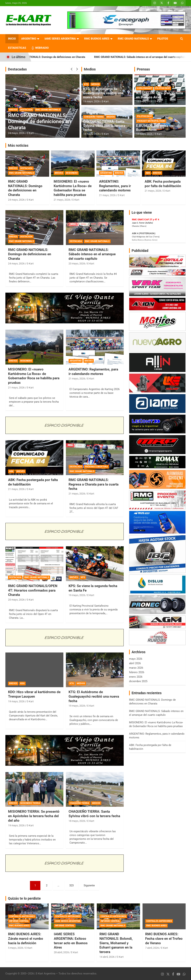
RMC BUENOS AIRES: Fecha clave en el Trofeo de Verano (164, 938)
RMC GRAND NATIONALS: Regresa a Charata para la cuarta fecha (94, 484)
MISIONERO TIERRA (30, 803)
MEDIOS (95, 84)
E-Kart (30, 133)
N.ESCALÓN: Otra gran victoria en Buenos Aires (159, 95)
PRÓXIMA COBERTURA (96, 467)
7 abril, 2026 (152, 948)
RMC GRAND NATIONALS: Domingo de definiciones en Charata (60, 57)
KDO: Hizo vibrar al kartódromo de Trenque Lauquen (34, 694)
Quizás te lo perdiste (24, 898)
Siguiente (89, 885)
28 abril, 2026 (61, 952)
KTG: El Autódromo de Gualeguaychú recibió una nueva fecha (103, 93)
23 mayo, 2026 (77, 264)
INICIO (12, 39)
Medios (90, 69)
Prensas (143, 69)
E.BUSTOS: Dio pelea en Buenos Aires (155, 128)
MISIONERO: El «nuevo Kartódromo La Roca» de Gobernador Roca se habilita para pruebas (73, 188)
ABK (148, 173)
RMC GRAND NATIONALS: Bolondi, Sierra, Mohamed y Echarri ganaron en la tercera (116, 943)
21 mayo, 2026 (62, 200)
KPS (83, 577)
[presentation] (72, 69)
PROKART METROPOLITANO (151, 121)
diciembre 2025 (138, 681)
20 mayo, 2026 (16, 600)
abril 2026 (135, 663)
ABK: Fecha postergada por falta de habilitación (163, 184)
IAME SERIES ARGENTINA (60, 39)
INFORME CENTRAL (19, 921)
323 (71, 885)
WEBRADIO (42, 48)
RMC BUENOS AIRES (97, 39)
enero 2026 (136, 677)
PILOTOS (163, 39)
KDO (22, 683)
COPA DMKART (145, 88)
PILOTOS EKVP (163, 88)
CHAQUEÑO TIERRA (94, 117)
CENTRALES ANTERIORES (22, 916)
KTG (86, 84)
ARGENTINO (29, 39)
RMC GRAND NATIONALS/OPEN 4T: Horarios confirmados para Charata (33, 590)
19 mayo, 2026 (91, 101)
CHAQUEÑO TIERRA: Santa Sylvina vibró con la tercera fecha (104, 126)
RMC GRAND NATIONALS (133, 39)
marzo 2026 (136, 668)
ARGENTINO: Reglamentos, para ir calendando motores (115, 186)
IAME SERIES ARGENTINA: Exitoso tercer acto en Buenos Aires (71, 941)
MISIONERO (72, 173)
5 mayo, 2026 (16, 948)
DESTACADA (26, 110)
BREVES (13, 110)
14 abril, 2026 (107, 957)
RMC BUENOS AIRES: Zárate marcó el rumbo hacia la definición (26, 938)
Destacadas (17, 69)
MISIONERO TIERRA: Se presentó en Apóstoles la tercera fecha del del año (34, 816)
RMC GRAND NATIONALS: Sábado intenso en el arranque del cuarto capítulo (92, 254)
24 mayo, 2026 (16, 133)
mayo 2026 (136, 659)
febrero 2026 (137, 672)
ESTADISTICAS (17, 48)
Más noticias (18, 145)
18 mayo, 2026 (91, 134)
